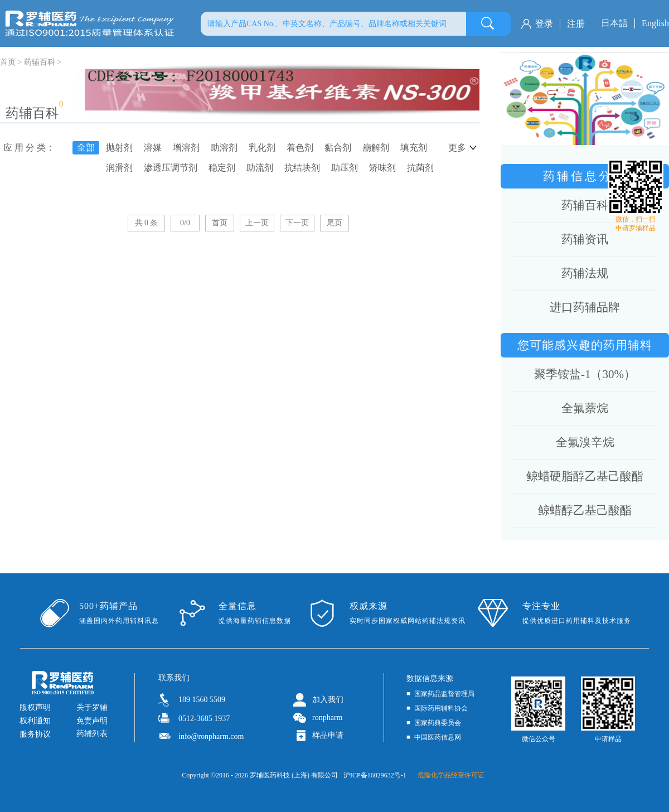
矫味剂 (382, 168)
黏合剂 (338, 148)
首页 (220, 223)
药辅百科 (40, 62)
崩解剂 (376, 148)
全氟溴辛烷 (585, 442)
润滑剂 (119, 168)
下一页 (297, 223)
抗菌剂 (420, 168)
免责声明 (92, 721)
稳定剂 (222, 168)
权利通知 (35, 721)
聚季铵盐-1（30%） (585, 374)
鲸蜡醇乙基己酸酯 (585, 510)
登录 (544, 24)
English (655, 23)
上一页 (257, 223)
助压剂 (345, 168)
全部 (86, 148)
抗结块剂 (302, 168)
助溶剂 (224, 148)
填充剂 (414, 148)
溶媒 (153, 148)
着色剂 (300, 148)
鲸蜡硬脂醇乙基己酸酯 (585, 476)
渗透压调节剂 (171, 168)
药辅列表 (92, 734)
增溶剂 (186, 148)
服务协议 (35, 734)
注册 (576, 24)
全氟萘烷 (585, 408)
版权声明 (35, 707)
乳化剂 (262, 148)
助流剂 (260, 168)
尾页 (334, 223)
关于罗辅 (92, 707)
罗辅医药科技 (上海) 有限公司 (294, 775)
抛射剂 (119, 148)
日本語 (614, 23)
